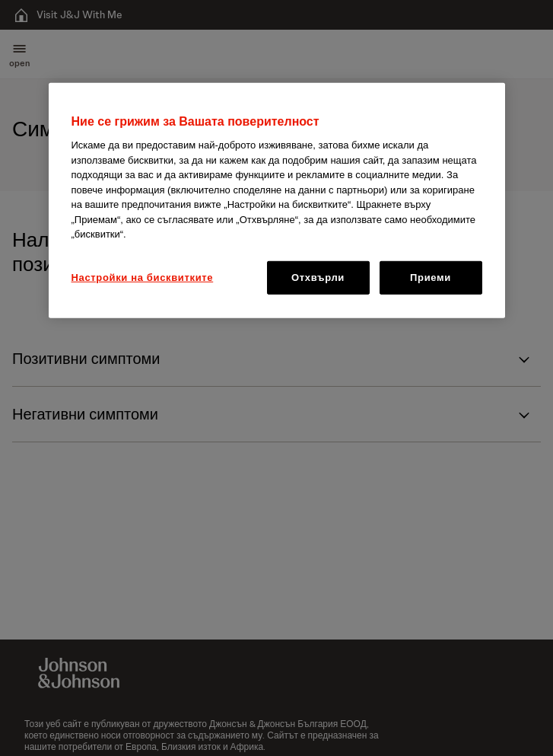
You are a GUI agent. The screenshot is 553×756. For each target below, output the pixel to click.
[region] (277, 201)
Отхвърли (318, 278)
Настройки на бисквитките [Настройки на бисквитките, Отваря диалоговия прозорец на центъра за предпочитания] (143, 278)
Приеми (431, 278)
